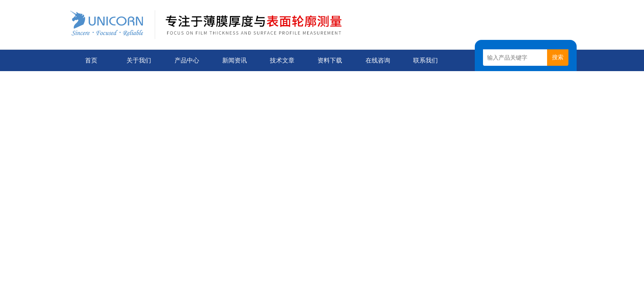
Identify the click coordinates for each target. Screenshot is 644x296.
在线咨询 (378, 60)
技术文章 (282, 60)
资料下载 (330, 60)
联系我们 (425, 60)
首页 (91, 60)
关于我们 (139, 60)
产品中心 (187, 60)
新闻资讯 (235, 60)
